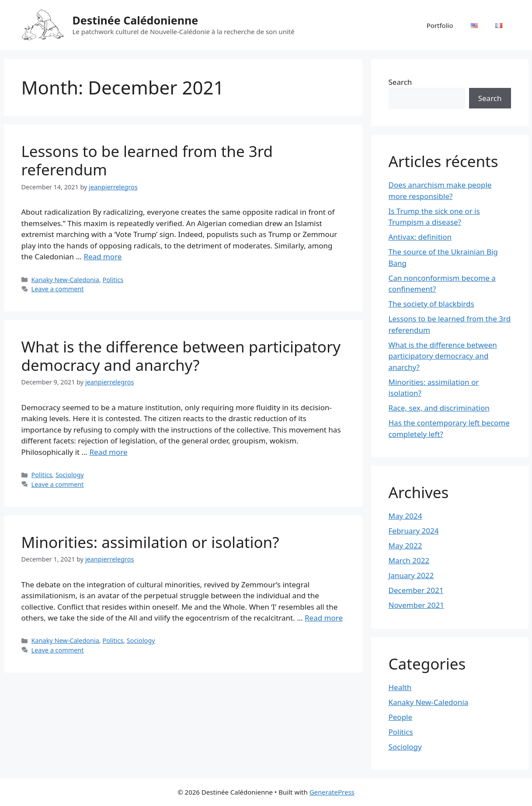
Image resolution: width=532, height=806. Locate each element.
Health (400, 687)
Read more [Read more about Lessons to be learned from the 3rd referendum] (103, 256)
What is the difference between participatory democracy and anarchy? (181, 356)
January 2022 (411, 575)
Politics (113, 280)
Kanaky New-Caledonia (65, 280)
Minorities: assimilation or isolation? (150, 542)
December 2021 (416, 590)
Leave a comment (58, 289)
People (401, 717)
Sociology (70, 475)
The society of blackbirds (431, 304)
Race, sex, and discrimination (439, 408)
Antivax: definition (420, 237)
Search (400, 82)
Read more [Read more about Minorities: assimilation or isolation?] (324, 618)
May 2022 (405, 546)
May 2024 (405, 516)
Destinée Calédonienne (136, 20)
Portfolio (440, 25)
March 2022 (409, 560)
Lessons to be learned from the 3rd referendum (147, 160)
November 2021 (416, 605)
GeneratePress (332, 792)
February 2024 (414, 531)
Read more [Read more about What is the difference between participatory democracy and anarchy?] (109, 452)
